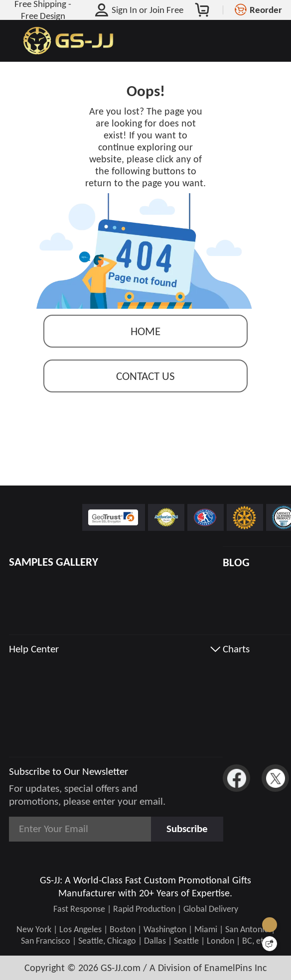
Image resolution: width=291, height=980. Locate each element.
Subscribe (187, 829)
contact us (145, 377)
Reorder (266, 10)
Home (145, 332)
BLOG (236, 562)
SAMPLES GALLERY (54, 562)
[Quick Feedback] (270, 944)
